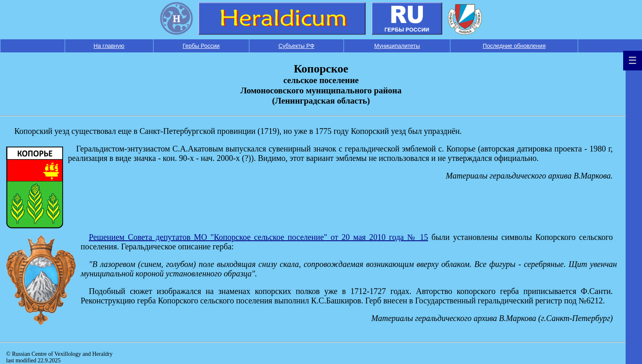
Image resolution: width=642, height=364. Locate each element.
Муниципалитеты (397, 46)
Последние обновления (514, 46)
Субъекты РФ (296, 46)
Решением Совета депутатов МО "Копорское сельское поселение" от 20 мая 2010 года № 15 (258, 237)
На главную (109, 46)
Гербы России (201, 46)
